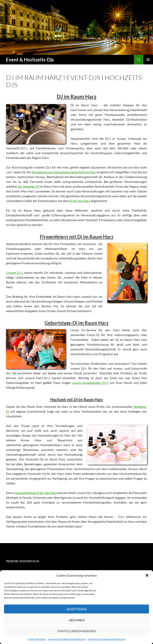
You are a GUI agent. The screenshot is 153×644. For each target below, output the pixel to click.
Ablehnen (77, 620)
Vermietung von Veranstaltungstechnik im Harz (64, 172)
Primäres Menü (148, 60)
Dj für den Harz (80, 201)
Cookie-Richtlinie (37, 639)
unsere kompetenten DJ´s (90, 383)
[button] (147, 575)
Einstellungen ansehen (76, 631)
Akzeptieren (76, 609)
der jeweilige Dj (28, 186)
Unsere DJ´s (15, 273)
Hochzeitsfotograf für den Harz (36, 493)
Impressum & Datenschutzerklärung (67, 639)
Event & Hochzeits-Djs (30, 60)
